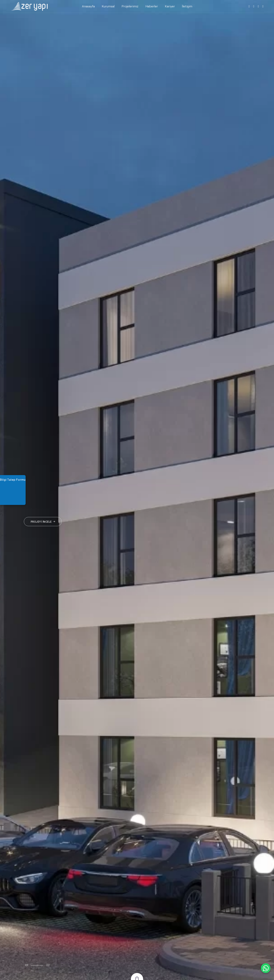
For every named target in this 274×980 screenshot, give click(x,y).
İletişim (187, 6)
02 (48, 965)
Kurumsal (108, 6)
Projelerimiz (130, 6)
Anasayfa (88, 6)
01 (27, 965)
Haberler (152, 6)
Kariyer (170, 6)
